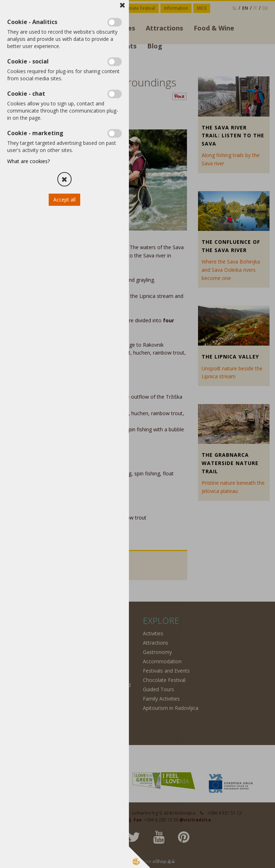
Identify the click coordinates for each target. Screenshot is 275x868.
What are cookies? (28, 161)
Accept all (64, 200)
